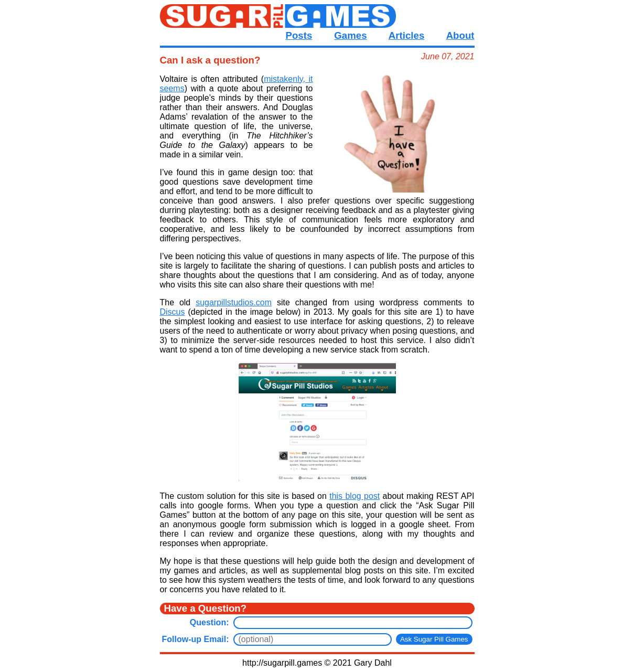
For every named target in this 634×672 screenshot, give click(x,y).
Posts (299, 35)
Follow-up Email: (196, 639)
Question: (209, 622)
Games (350, 35)
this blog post (354, 496)
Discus (173, 312)
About (460, 35)
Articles (406, 35)
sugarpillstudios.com (234, 302)
